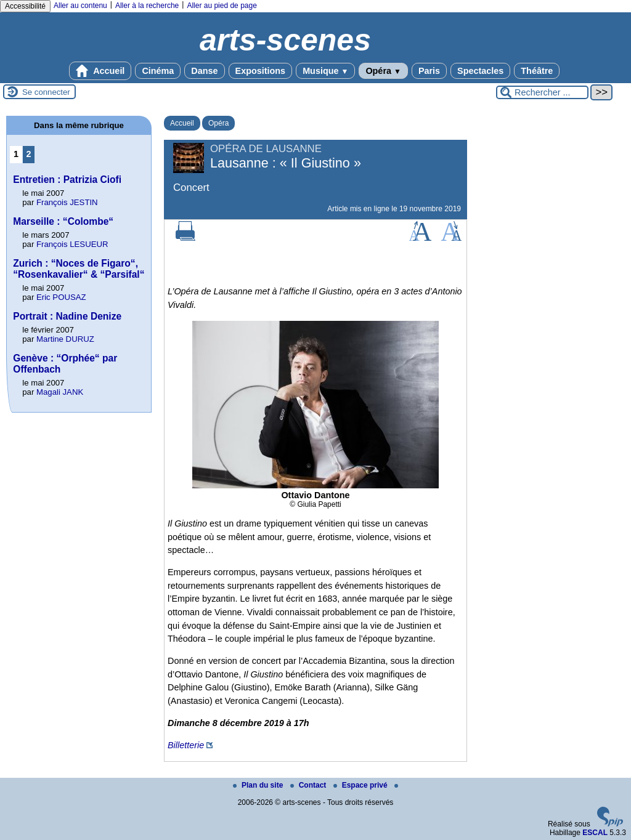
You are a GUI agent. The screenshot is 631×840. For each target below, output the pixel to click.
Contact (309, 785)
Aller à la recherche (147, 6)
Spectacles (480, 71)
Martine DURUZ (65, 339)
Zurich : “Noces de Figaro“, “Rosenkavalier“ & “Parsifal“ (79, 269)
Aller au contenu (80, 6)
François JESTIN (67, 202)
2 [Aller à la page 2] (29, 154)
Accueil (100, 71)
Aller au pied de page (222, 6)
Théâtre (537, 71)
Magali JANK (60, 392)
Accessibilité (25, 6)
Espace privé (361, 785)
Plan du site (259, 785)
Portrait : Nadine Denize (67, 316)
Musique (325, 71)
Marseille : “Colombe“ (63, 221)
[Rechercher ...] (542, 92)
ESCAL (595, 833)
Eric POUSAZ (61, 297)
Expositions (261, 71)
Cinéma (158, 71)
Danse (204, 71)
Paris (429, 71)
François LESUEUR (72, 244)
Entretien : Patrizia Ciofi (67, 180)
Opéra (383, 71)
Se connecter (46, 92)
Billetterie (186, 745)
